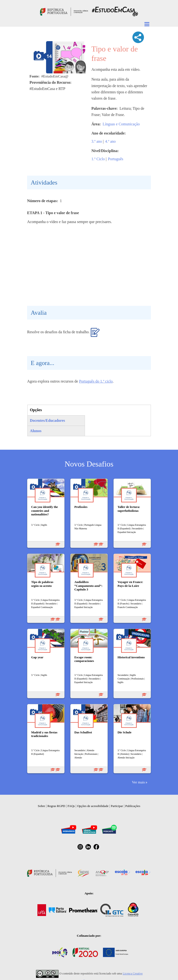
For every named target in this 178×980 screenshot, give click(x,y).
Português (116, 159)
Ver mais (138, 782)
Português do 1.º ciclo (96, 381)
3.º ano (97, 141)
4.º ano (110, 141)
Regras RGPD (56, 806)
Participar (117, 806)
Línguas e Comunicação (121, 124)
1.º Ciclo (98, 159)
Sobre (42, 806)
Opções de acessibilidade (93, 806)
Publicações (133, 806)
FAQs (71, 806)
